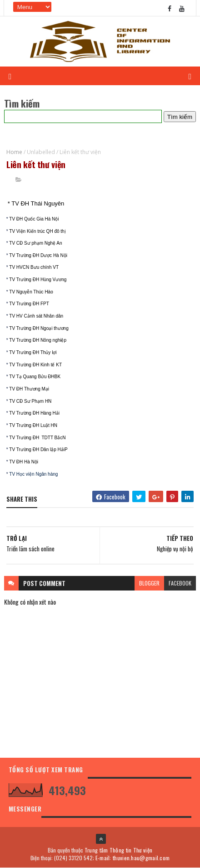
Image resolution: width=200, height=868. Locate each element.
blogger (149, 583)
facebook (180, 583)
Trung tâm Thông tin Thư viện (118, 850)
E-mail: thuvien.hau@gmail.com (133, 858)
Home (14, 152)
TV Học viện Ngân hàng (33, 474)
